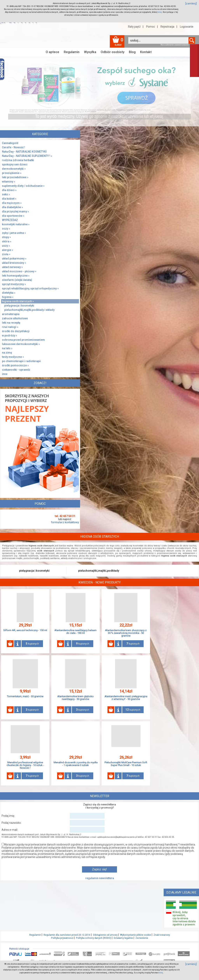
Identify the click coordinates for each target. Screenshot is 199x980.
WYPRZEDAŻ (10, 220)
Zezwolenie (142, 938)
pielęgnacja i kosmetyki (19, 306)
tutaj (160, 12)
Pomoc (151, 27)
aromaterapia (11, 314)
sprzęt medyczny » (14, 284)
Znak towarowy (162, 935)
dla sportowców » (13, 216)
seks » (6, 194)
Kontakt (146, 52)
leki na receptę (11, 323)
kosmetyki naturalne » (16, 224)
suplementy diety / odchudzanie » (23, 186)
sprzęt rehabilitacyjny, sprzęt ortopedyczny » (30, 288)
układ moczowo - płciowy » (19, 271)
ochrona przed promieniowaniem (23, 340)
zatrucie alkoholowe (15, 318)
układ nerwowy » (12, 267)
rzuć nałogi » (10, 327)
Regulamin (72, 52)
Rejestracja (167, 27)
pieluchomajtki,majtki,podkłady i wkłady (29, 310)
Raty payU (134, 27)
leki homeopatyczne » (16, 276)
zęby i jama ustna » (14, 233)
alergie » (7, 250)
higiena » (8, 297)
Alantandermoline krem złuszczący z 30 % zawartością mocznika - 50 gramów (126, 633)
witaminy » (9, 182)
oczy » (6, 229)
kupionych (32, 644)
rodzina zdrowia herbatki (18, 160)
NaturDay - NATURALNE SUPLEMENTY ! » (27, 156)
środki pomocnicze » (15, 365)
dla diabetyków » (12, 207)
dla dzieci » (9, 190)
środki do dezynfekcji (16, 331)
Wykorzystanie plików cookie (136, 935)
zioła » (6, 254)
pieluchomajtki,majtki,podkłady (99, 571)
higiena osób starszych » (18, 301)
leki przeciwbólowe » (15, 177)
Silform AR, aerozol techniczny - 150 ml (25, 630)
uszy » (6, 246)
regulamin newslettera (100, 878)
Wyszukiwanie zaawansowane (175, 45)
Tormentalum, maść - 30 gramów (25, 696)
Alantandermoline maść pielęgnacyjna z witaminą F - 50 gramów (126, 698)
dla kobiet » (9, 199)
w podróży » (10, 335)
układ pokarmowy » (14, 259)
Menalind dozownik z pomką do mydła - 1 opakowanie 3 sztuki (76, 764)
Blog (132, 52)
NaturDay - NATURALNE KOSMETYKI (24, 152)
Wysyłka (90, 52)
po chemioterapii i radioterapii (21, 361)
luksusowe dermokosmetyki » (21, 344)
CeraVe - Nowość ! (14, 147)
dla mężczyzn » (12, 203)
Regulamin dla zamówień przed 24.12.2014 (67, 935)
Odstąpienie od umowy (105, 935)
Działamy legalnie (123, 938)
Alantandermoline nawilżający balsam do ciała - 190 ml (75, 632)
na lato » (7, 348)
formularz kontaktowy (65, 522)
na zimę (7, 353)
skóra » (7, 241)
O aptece (52, 52)
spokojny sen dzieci (15, 164)
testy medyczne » (13, 357)
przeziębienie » (12, 173)
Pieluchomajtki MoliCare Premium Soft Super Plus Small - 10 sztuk (126, 764)
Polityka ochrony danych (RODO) (94, 938)
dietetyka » (9, 293)
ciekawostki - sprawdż (16, 370)
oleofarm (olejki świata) (17, 280)
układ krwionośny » (14, 263)
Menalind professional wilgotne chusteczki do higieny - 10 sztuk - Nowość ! (25, 765)
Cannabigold (10, 143)
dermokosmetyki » (14, 169)
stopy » (6, 237)
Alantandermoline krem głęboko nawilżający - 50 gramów (75, 698)
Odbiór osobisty (113, 52)
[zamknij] (191, 3)
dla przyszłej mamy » (15, 211)
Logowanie (187, 27)
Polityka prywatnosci (62, 938)
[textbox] (158, 40)
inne (5, 374)
